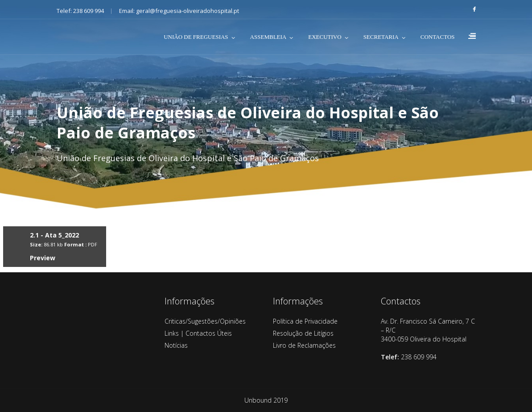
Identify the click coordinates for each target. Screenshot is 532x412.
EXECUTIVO (325, 37)
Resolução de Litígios (303, 333)
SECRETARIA (381, 37)
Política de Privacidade (305, 321)
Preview (43, 258)
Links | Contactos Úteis (198, 333)
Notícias (176, 345)
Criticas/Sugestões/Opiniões (205, 321)
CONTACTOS (438, 37)
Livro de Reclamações (304, 345)
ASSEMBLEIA (268, 37)
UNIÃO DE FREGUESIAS (196, 37)
